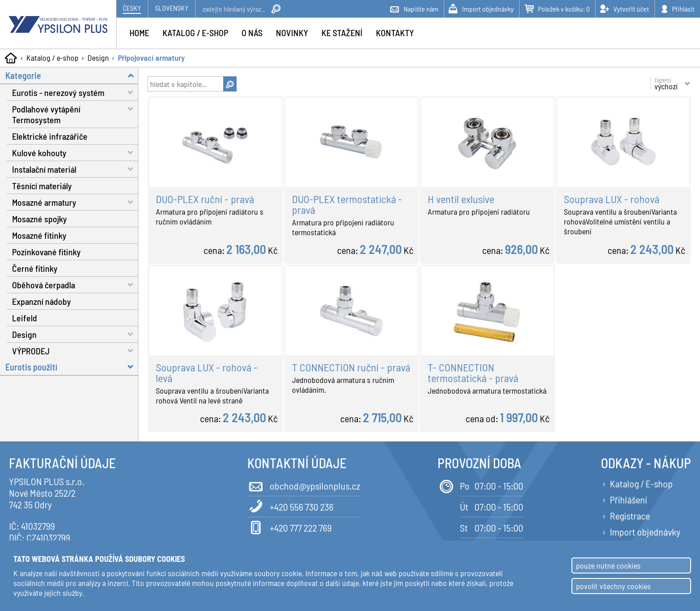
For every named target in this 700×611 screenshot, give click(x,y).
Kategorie (72, 75)
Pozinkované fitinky (46, 252)
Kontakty (395, 33)
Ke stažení (342, 33)
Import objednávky (645, 532)
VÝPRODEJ (75, 351)
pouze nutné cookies (608, 565)
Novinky (292, 33)
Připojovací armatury (151, 58)
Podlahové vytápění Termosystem (75, 113)
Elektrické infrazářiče (50, 136)
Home (139, 33)
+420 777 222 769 (290, 527)
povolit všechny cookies (613, 586)
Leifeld (25, 318)
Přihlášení (628, 499)
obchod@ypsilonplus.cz (304, 485)
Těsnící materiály (42, 186)
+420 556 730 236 (290, 506)
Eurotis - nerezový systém (75, 92)
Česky (132, 8)
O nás (252, 33)
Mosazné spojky (40, 219)
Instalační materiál (75, 169)
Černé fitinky (35, 268)
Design (98, 58)
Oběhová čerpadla (75, 285)
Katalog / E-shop (641, 483)
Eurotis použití (72, 367)
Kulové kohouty (75, 152)
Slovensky (172, 8)
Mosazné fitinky (39, 235)
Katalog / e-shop (52, 58)
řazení (666, 83)
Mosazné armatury (75, 202)
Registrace (630, 515)
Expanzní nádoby (42, 301)
